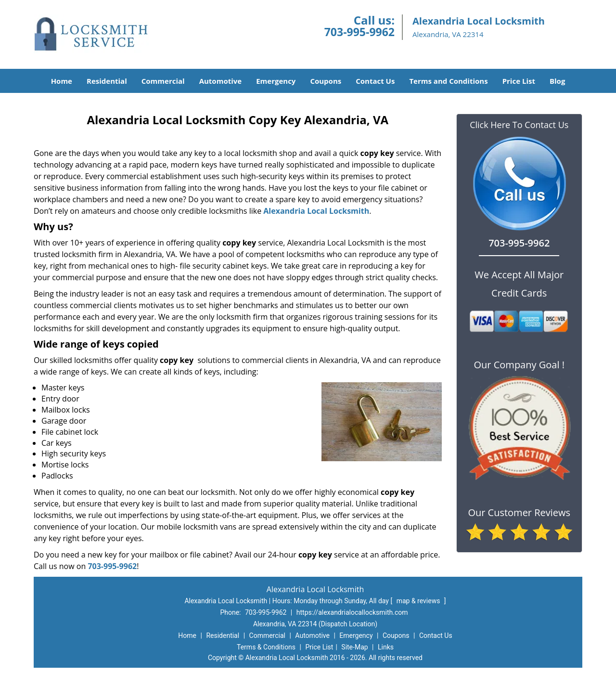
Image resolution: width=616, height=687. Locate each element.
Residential (107, 81)
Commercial (163, 81)
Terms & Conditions (266, 647)
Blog (557, 81)
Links (386, 647)
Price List (519, 81)
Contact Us (375, 81)
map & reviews (419, 601)
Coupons (326, 81)
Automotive (221, 81)
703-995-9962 (359, 32)
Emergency (276, 81)
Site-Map (354, 647)
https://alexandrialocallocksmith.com (352, 612)
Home (62, 81)
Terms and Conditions (448, 81)
